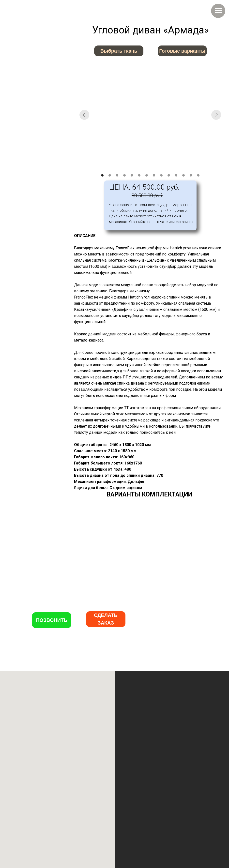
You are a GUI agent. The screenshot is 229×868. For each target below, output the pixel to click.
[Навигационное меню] (218, 11)
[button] (106, 619)
